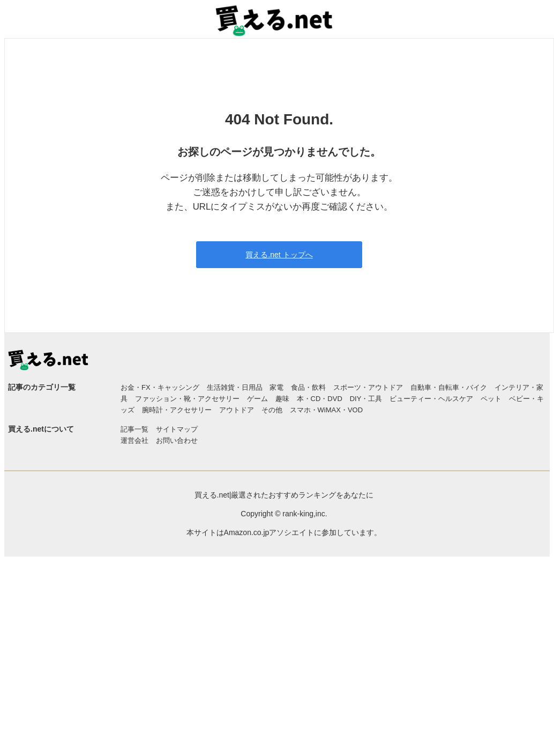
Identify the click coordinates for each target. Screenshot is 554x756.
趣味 (282, 399)
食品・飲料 (308, 387)
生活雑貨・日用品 (235, 387)
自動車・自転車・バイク (449, 387)
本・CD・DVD (320, 399)
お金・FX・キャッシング (160, 387)
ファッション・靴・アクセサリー (187, 399)
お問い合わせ (177, 440)
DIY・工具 (366, 399)
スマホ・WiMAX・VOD (327, 410)
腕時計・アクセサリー (177, 410)
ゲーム (257, 399)
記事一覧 (134, 429)
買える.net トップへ (279, 255)
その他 (272, 410)
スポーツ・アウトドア (368, 387)
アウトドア (237, 410)
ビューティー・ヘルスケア (431, 399)
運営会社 (134, 440)
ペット (491, 399)
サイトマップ (177, 429)
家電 (276, 387)
